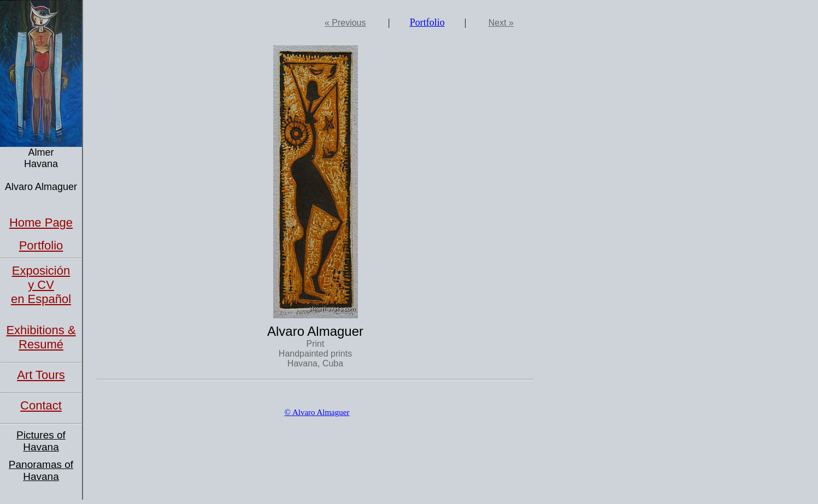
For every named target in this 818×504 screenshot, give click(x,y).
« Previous (345, 23)
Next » (501, 23)
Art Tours (41, 375)
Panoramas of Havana (41, 470)
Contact (41, 405)
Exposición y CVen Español (41, 285)
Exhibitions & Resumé (41, 337)
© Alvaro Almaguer (317, 412)
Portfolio (41, 245)
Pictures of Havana (41, 441)
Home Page (41, 223)
